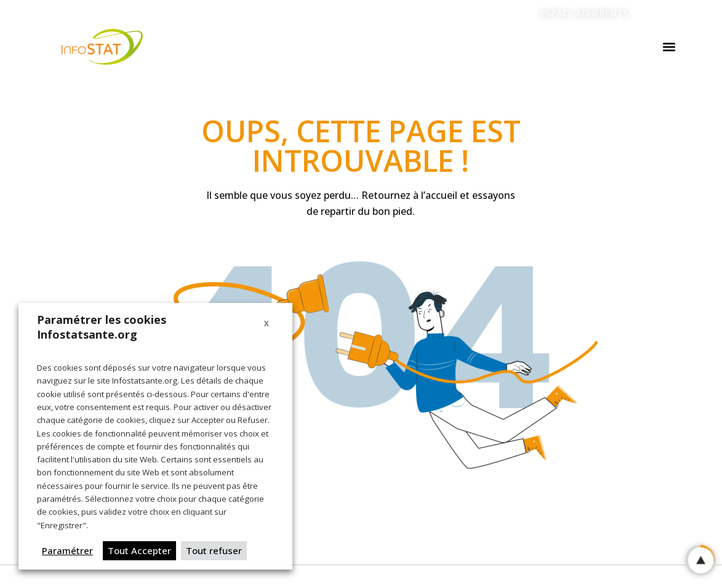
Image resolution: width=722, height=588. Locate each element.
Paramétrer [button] (67, 550)
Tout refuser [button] (214, 550)
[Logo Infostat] (102, 47)
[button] (669, 47)
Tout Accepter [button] (139, 550)
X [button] (267, 323)
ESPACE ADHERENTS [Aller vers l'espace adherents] (584, 13)
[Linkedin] (654, 14)
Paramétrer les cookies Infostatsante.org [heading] (102, 327)
